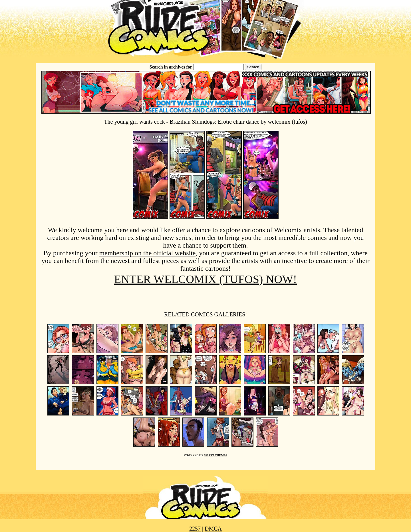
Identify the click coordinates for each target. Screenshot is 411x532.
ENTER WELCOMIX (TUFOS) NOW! (205, 279)
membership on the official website (147, 253)
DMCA (213, 529)
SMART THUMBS (216, 455)
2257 (195, 529)
